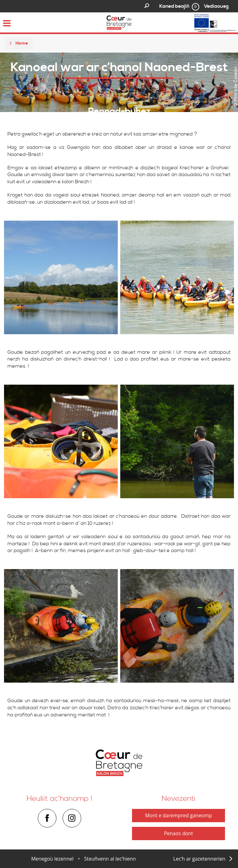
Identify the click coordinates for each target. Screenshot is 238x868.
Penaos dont (178, 833)
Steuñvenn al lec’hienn (110, 859)
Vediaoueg (216, 6)
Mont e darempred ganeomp (178, 815)
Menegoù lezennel (53, 859)
